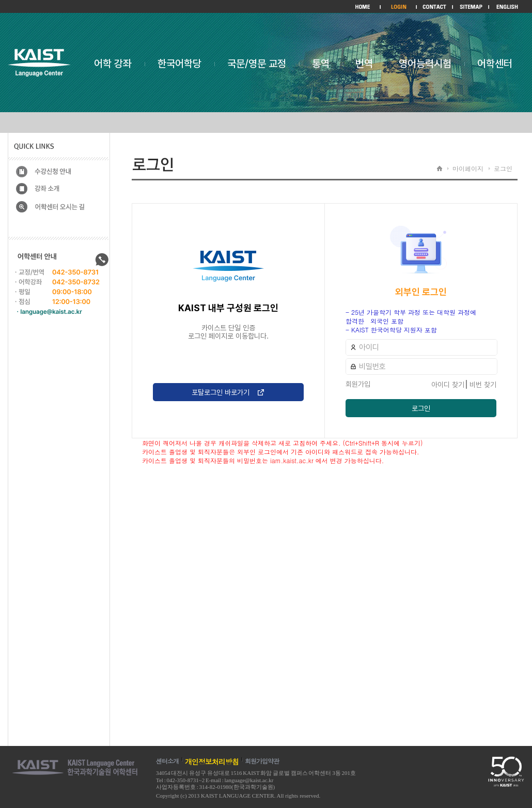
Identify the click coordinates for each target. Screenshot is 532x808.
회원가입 (358, 384)
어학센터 (495, 64)
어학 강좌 (113, 64)
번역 (364, 64)
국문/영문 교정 (257, 64)
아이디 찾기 (448, 385)
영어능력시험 (425, 64)
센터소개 (167, 761)
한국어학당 (179, 64)
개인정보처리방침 (212, 761)
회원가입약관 (262, 761)
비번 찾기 (483, 385)
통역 (321, 64)
